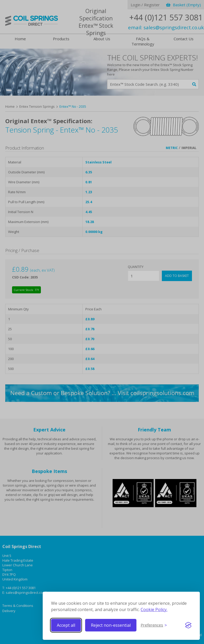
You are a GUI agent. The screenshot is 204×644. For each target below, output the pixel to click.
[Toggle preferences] (154, 625)
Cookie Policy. (154, 609)
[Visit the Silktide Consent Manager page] (188, 625)
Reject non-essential (111, 625)
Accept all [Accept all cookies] (66, 625)
